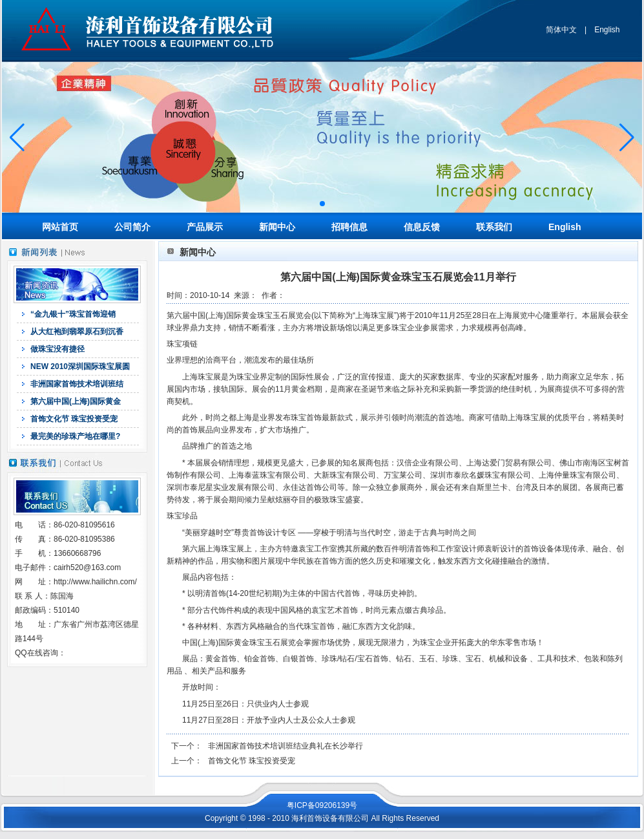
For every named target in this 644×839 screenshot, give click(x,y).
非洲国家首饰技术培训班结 (77, 384)
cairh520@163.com (87, 568)
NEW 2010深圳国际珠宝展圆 (80, 366)
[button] (322, 204)
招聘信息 (349, 227)
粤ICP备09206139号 (322, 805)
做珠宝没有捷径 (57, 349)
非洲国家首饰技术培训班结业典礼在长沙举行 (286, 746)
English (607, 30)
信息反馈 (422, 227)
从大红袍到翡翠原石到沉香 (77, 332)
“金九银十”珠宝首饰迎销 (73, 314)
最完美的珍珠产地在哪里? (75, 436)
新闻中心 (277, 227)
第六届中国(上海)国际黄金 (76, 401)
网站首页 (60, 227)
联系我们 (494, 227)
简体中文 (561, 30)
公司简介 (132, 227)
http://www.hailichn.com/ (95, 582)
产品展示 (205, 227)
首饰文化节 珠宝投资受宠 (74, 419)
